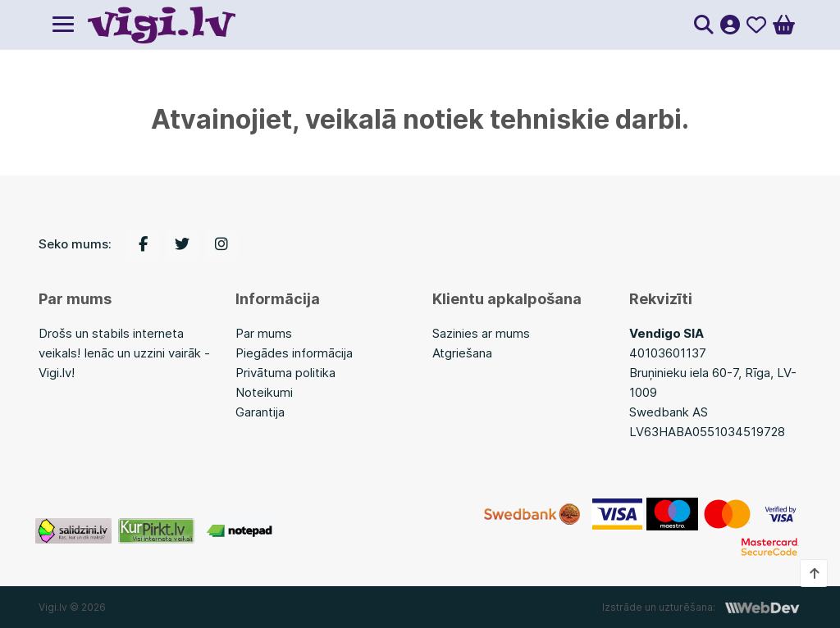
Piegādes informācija (294, 353)
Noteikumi (264, 392)
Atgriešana (462, 353)
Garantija (260, 412)
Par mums (264, 333)
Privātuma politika (285, 373)
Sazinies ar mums (481, 333)
